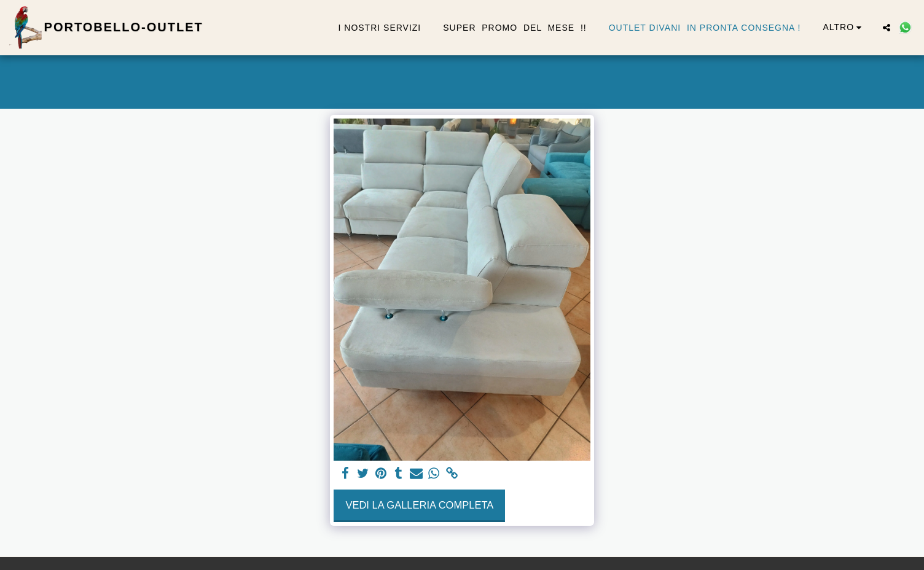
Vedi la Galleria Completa (419, 505)
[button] (887, 28)
